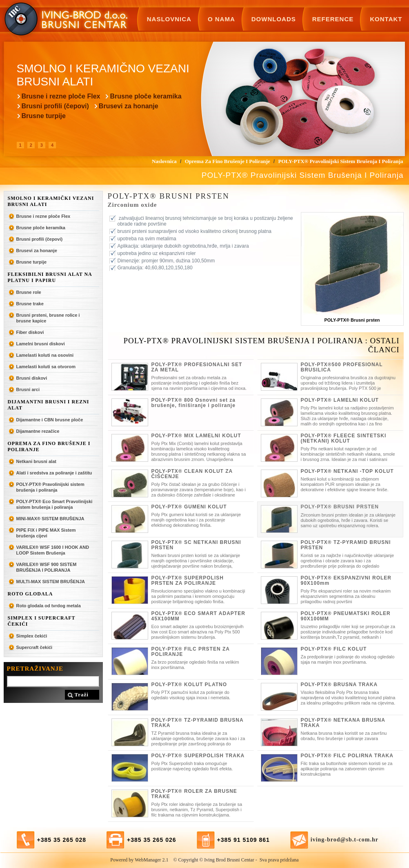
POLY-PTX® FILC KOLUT (334, 649)
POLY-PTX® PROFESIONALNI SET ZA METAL (197, 367)
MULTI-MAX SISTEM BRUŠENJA (51, 582)
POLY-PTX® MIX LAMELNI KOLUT (196, 436)
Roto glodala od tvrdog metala (49, 606)
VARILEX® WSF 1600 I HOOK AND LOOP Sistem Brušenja (53, 550)
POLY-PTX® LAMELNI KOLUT (340, 400)
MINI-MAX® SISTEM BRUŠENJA (50, 519)
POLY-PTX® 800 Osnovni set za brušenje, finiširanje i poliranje (193, 403)
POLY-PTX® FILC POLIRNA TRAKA (347, 756)
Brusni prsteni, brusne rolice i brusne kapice (48, 318)
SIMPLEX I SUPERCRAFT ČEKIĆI (42, 621)
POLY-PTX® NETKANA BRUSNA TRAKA (343, 723)
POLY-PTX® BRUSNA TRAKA (339, 685)
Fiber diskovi (30, 332)
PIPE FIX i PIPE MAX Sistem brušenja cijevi (46, 533)
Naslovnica (169, 19)
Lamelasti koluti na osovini (45, 355)
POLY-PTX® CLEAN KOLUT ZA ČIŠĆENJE (192, 474)
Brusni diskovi (32, 378)
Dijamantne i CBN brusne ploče (50, 420)
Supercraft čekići (34, 647)
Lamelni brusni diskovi (41, 344)
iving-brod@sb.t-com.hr (345, 840)
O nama (221, 19)
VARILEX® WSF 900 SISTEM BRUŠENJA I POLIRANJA (47, 567)
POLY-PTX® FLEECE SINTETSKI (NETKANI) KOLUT (344, 438)
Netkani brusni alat (36, 461)
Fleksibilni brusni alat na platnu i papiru (50, 277)
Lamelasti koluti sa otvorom (46, 367)
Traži (82, 695)
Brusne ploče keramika (146, 96)
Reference (333, 19)
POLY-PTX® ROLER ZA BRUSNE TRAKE (194, 794)
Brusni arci (28, 389)
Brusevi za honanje (129, 106)
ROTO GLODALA (30, 594)
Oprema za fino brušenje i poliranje (49, 446)
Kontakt (386, 19)
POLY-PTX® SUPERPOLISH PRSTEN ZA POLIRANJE (188, 581)
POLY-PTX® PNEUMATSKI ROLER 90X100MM (346, 616)
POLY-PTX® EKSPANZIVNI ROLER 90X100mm (346, 581)
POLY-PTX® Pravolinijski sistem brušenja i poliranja (50, 487)
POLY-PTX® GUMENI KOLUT (189, 507)
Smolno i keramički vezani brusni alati (51, 201)
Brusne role (29, 292)
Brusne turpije (44, 116)
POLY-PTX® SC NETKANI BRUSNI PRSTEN (196, 545)
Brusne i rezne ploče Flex (61, 96)
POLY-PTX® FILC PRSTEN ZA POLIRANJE (191, 652)
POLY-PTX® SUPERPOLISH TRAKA (198, 756)
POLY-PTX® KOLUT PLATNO (189, 685)
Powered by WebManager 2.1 (139, 860)
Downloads (274, 19)
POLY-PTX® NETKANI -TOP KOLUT (347, 471)
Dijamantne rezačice (38, 431)
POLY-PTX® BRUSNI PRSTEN (340, 507)
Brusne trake (30, 304)
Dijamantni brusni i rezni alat (49, 405)
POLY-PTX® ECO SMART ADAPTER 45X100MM (198, 616)
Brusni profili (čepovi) (55, 106)
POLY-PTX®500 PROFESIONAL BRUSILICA (342, 367)
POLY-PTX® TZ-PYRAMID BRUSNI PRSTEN (346, 545)
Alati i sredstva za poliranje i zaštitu (54, 473)
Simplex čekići (32, 636)
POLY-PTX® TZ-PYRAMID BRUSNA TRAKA (198, 723)
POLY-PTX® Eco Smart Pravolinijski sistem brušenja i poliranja (54, 504)
